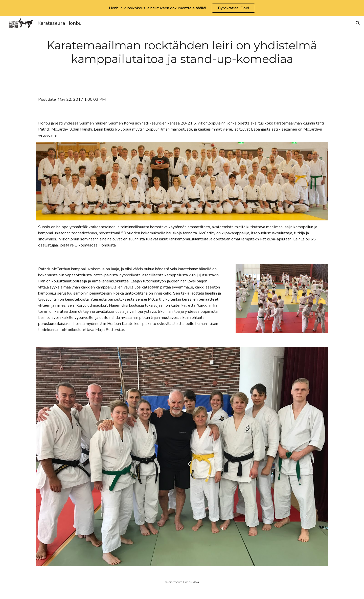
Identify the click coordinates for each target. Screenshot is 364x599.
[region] (182, 8)
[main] (182, 52)
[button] (358, 23)
